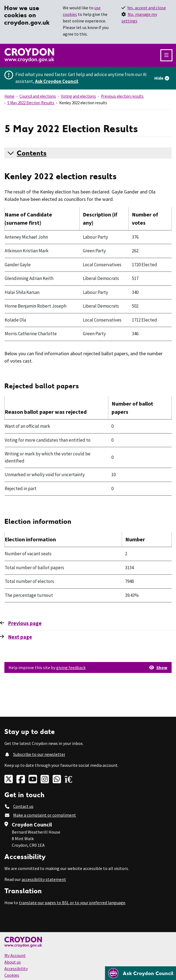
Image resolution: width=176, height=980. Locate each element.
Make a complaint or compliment (45, 815)
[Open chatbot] (140, 973)
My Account (15, 955)
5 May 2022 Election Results (31, 103)
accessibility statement (44, 879)
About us (13, 962)
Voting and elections (78, 96)
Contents (32, 153)
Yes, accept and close (147, 8)
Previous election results (122, 96)
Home (9, 96)
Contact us (23, 806)
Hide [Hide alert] (159, 78)
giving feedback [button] (71, 667)
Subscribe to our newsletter (39, 754)
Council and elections (38, 96)
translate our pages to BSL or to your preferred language (72, 903)
